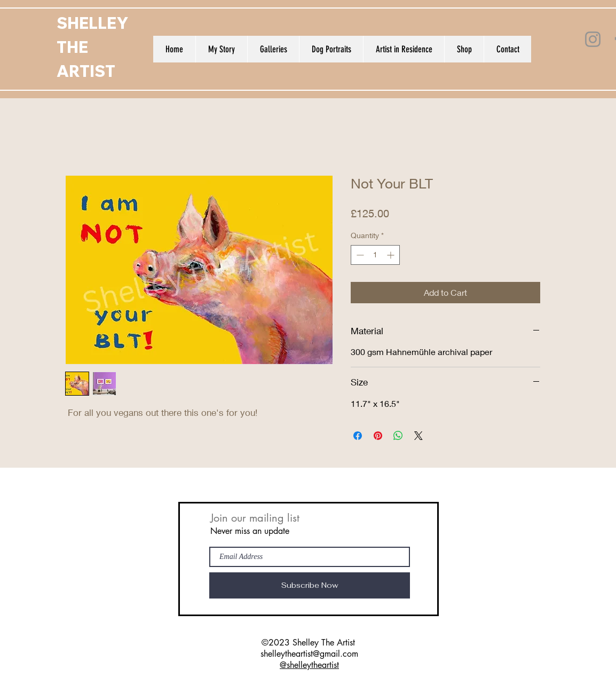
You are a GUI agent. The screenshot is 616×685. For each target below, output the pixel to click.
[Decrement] (359, 255)
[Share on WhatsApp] (398, 436)
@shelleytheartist (309, 665)
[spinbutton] (375, 255)
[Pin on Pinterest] (378, 436)
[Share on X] (418, 436)
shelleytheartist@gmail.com (309, 654)
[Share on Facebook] (358, 436)
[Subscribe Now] (310, 585)
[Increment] (392, 255)
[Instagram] (593, 39)
